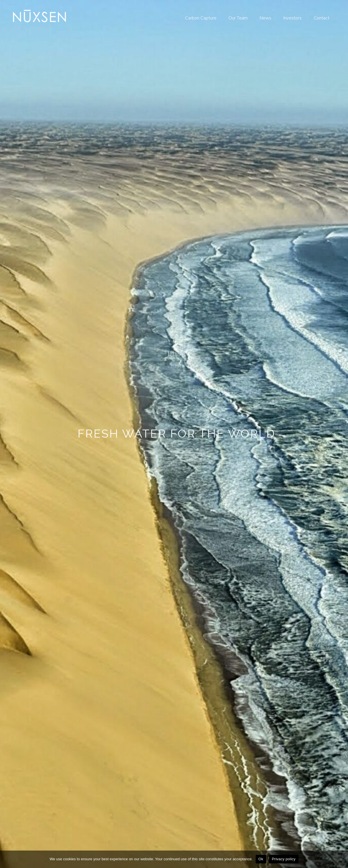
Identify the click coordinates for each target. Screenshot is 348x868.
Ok (261, 859)
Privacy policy (284, 859)
